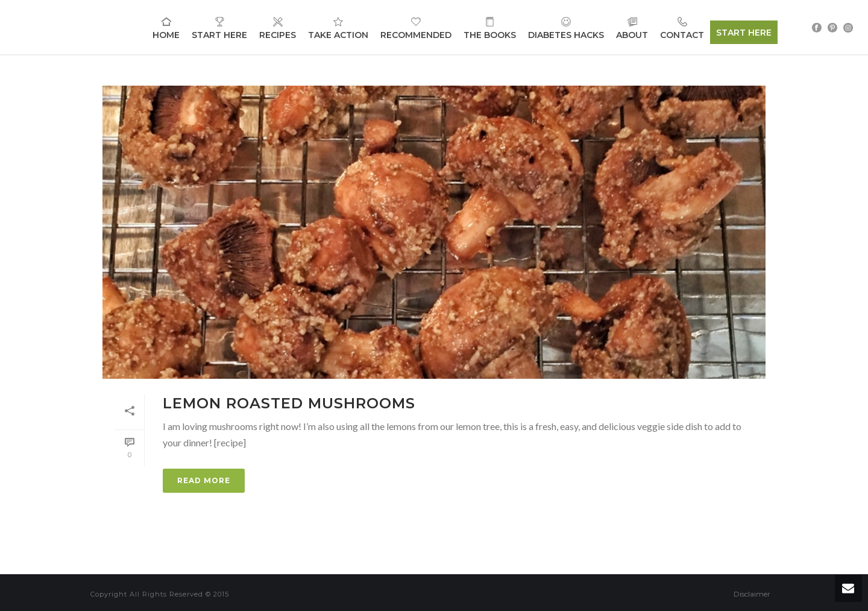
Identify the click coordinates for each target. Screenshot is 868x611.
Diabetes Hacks (566, 27)
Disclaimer (752, 594)
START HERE (744, 33)
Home (166, 27)
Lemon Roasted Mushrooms (289, 403)
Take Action (338, 27)
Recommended (416, 27)
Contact (682, 27)
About (632, 27)
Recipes (278, 27)
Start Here (219, 27)
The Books (490, 27)
